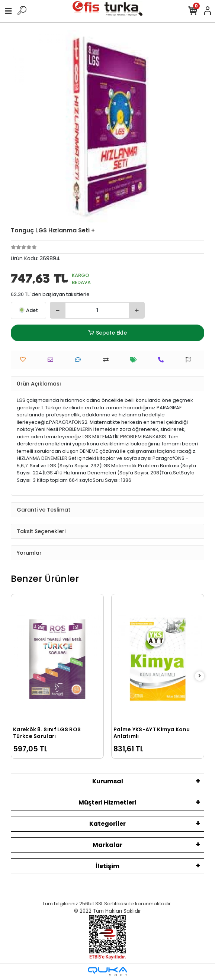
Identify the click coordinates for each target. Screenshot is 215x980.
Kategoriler (107, 824)
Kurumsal (108, 781)
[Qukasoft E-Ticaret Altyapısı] (107, 972)
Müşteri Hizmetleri (107, 802)
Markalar (107, 845)
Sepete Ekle (107, 333)
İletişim (107, 866)
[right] (200, 676)
